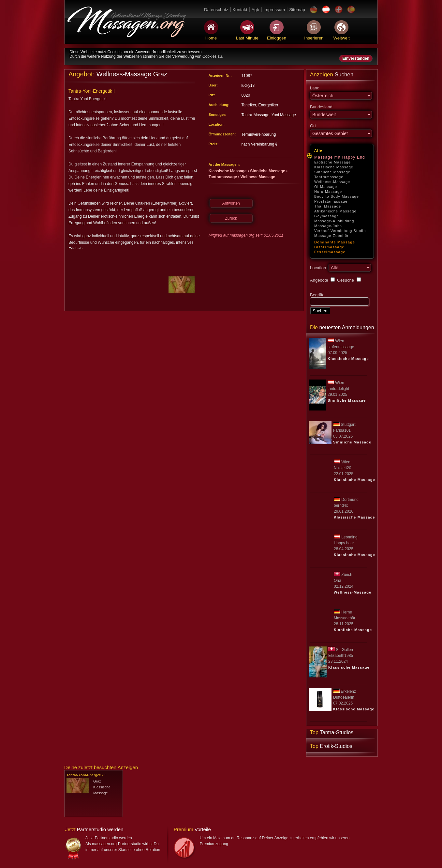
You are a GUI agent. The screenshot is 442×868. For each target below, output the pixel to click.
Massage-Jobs (328, 226)
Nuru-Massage (328, 192)
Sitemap (297, 10)
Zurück (231, 218)
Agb (255, 10)
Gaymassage (327, 216)
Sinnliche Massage (332, 172)
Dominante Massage (335, 242)
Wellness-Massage (332, 182)
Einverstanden (356, 58)
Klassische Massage (334, 167)
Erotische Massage (332, 162)
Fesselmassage (330, 252)
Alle (318, 150)
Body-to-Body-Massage (337, 196)
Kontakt (240, 10)
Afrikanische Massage (335, 211)
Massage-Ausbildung (334, 221)
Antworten (231, 203)
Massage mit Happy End (340, 157)
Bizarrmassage (329, 247)
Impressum (274, 10)
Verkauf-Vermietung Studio (340, 231)
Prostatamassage (331, 201)
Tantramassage (329, 177)
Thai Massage (328, 206)
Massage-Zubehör (331, 236)
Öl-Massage (326, 187)
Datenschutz (216, 10)
